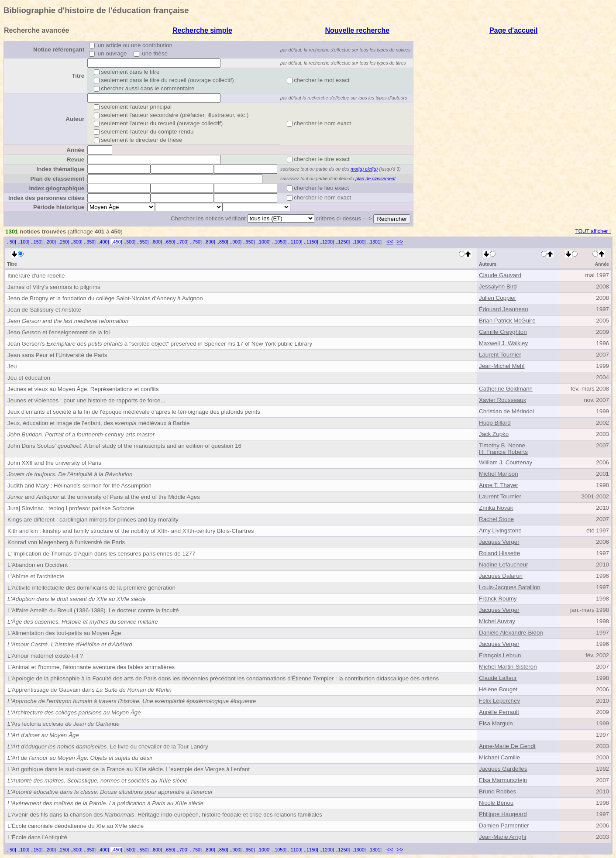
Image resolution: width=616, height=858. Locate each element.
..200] (50, 242)
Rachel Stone (496, 519)
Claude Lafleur (498, 678)
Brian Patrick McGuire (507, 321)
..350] (90, 242)
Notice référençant (59, 50)
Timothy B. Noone (502, 445)
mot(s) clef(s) (364, 169)
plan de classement (375, 178)
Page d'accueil (514, 30)
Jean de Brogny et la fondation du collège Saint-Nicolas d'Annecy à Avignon (105, 298)
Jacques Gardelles (503, 769)
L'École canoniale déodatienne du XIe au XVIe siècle (76, 826)
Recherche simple (202, 30)
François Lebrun (500, 655)
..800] (209, 242)
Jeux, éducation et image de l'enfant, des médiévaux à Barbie (98, 423)
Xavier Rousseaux (502, 400)
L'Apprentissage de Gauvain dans (89, 690)
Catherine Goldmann (506, 389)
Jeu (12, 366)
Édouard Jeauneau (504, 309)
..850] (222, 242)
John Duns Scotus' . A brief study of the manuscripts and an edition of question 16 (124, 446)
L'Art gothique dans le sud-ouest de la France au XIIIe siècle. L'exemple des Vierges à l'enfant (129, 769)
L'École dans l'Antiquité (37, 837)
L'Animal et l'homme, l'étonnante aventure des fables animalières (91, 667)
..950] (249, 242)
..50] (12, 242)
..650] (170, 242)
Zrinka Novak (496, 508)
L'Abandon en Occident (38, 565)
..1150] (311, 242)
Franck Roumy (498, 599)
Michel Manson (499, 474)
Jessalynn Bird (498, 287)
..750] (196, 242)
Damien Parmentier (504, 825)
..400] (103, 242)
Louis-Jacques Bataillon (510, 587)
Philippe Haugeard (503, 814)
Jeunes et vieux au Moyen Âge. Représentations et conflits (83, 389)
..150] (37, 242)
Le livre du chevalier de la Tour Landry (108, 746)
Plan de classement (57, 179)
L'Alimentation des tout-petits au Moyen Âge (64, 633)
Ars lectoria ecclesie (64, 724)
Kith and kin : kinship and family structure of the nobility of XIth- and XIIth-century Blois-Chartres (131, 531)
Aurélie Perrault (499, 712)
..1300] (359, 242)
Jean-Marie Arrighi (502, 837)
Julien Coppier (497, 298)
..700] (183, 242)
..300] (77, 242)
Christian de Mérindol (506, 411)
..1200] (327, 242)
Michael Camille (499, 757)
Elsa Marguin (496, 723)
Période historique (59, 207)
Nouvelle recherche (357, 30)
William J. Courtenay (506, 462)
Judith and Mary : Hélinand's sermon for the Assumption (79, 486)
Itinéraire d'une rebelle (36, 276)
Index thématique (60, 169)
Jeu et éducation (29, 378)
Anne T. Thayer (499, 485)
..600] (156, 242)
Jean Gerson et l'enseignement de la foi (59, 332)
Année (75, 150)
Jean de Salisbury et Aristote (44, 310)
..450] (116, 242)
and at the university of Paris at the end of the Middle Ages (104, 497)
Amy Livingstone (500, 530)
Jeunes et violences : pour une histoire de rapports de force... (86, 400)
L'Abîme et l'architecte (36, 576)
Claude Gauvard (500, 275)
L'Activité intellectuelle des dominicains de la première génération (91, 588)
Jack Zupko (494, 434)
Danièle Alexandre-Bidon (511, 633)
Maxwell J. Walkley (503, 343)
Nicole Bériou (496, 803)
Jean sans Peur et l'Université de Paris (57, 355)
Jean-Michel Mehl (502, 366)
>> (400, 242)
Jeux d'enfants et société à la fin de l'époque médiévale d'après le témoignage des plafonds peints (134, 412)
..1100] (295, 242)
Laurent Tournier (500, 355)
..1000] (263, 242)
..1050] (280, 242)
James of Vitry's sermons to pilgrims (54, 287)
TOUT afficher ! (593, 231)
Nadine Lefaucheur (504, 565)
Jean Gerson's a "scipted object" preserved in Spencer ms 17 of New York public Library (160, 344)
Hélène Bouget (498, 689)
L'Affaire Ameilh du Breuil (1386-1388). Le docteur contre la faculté (93, 610)
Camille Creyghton (503, 332)
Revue (76, 160)
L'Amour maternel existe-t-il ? (45, 656)
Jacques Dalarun (501, 576)
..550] (143, 242)
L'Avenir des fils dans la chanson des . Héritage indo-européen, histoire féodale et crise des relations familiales (165, 815)
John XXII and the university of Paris (54, 463)
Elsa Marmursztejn (503, 780)
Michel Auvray (497, 621)
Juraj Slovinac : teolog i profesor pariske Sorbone (71, 508)
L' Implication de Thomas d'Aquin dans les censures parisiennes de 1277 (101, 554)
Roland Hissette (499, 553)
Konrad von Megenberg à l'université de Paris (66, 542)
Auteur (75, 119)
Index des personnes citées (46, 198)
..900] (236, 242)
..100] (23, 242)
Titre (78, 76)
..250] (64, 242)
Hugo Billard (495, 423)
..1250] (343, 242)
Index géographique (57, 188)
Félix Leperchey (499, 701)
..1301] (374, 242)
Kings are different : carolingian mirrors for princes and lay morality (93, 520)
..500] (129, 242)
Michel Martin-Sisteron (508, 667)
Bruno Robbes (497, 791)
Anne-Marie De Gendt (507, 746)
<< (390, 242)
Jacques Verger (499, 542)
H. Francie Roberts (503, 452)
